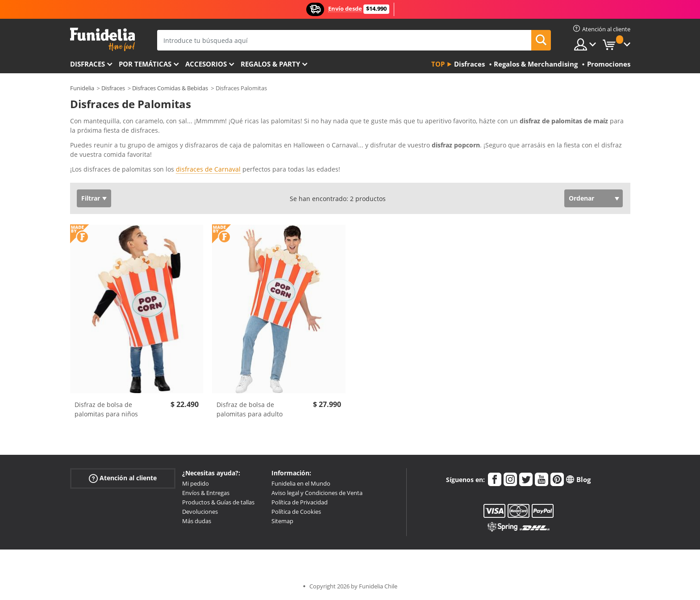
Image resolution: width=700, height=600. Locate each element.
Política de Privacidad (300, 502)
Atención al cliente (123, 478)
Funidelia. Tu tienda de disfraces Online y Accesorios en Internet (102, 40)
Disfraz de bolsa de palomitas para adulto (250, 409)
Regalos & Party (270, 64)
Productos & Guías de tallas (218, 502)
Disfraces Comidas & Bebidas (170, 88)
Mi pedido (196, 483)
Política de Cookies (296, 512)
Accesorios (206, 64)
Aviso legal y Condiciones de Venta (317, 493)
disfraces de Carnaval (208, 169)
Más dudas (197, 521)
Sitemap (282, 521)
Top (438, 64)
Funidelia (82, 88)
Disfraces (87, 64)
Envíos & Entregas (206, 493)
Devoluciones (200, 512)
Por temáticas (145, 64)
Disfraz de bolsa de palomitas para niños (106, 409)
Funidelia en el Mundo (301, 483)
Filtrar (91, 198)
